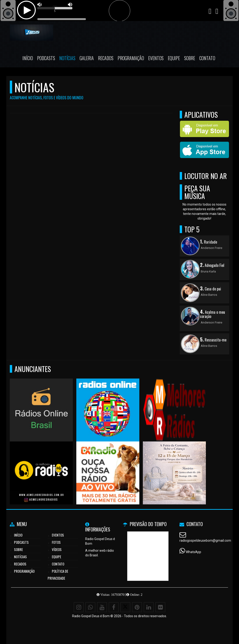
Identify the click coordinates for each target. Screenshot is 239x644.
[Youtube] (102, 607)
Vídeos (57, 549)
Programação (131, 58)
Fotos (56, 542)
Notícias (67, 58)
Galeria (87, 58)
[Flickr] (160, 607)
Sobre (190, 58)
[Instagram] (79, 607)
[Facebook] (114, 607)
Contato (207, 58)
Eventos (156, 58)
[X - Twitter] (125, 607)
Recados (106, 58)
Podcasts (46, 58)
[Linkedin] (149, 607)
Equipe (174, 58)
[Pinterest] (137, 607)
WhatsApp (193, 552)
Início (28, 58)
